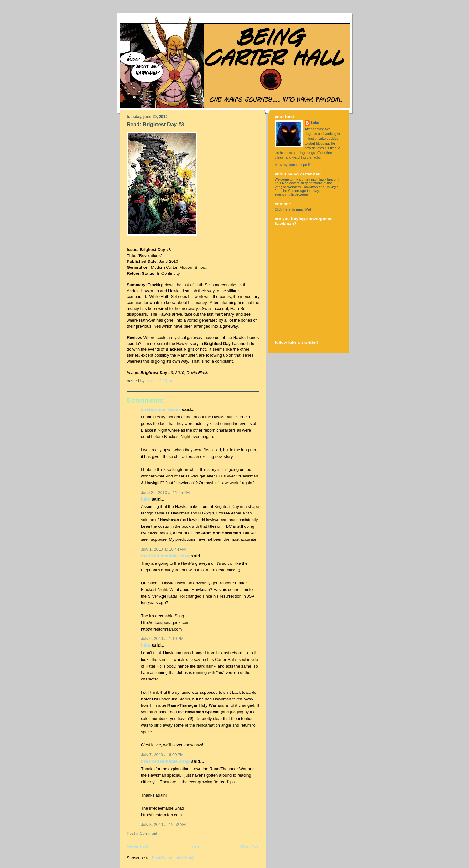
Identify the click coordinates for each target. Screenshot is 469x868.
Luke (146, 499)
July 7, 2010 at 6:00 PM (162, 755)
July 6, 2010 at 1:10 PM (162, 639)
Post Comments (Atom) (173, 858)
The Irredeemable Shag (165, 556)
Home (194, 846)
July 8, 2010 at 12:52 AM (163, 825)
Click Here (283, 209)
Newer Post (137, 846)
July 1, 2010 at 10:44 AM (163, 549)
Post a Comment (142, 833)
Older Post (250, 846)
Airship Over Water (161, 409)
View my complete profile (294, 165)
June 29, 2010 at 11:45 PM (165, 492)
